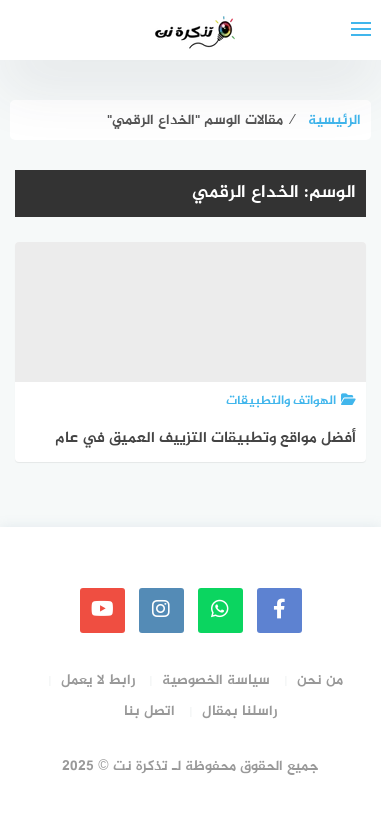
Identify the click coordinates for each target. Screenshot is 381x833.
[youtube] (102, 610)
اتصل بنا (149, 711)
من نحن (320, 680)
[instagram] (161, 610)
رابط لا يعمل (98, 680)
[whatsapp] (220, 610)
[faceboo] (279, 610)
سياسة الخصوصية (216, 680)
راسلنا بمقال (239, 711)
